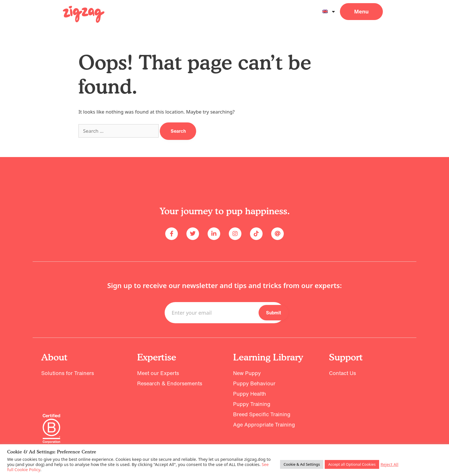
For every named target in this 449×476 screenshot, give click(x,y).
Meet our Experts (158, 373)
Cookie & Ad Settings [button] (302, 464)
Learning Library (268, 357)
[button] (361, 12)
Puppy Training (252, 404)
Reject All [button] (390, 464)
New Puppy (247, 373)
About (54, 357)
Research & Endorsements (170, 383)
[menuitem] (329, 12)
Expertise (157, 357)
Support (346, 357)
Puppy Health (250, 394)
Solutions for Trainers (68, 373)
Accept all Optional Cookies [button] (352, 464)
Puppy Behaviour (254, 383)
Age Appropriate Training (264, 425)
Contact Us (342, 373)
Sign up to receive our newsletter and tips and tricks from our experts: (224, 285)
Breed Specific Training (262, 414)
